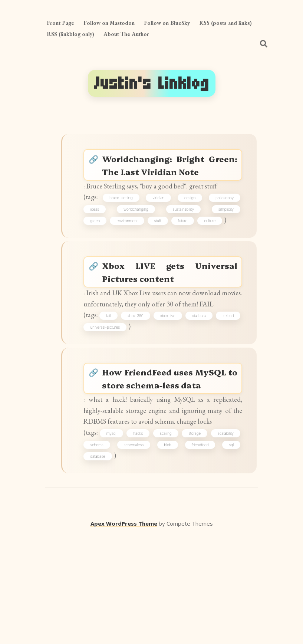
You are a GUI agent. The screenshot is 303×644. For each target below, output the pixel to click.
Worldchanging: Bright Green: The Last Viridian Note (171, 175)
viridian (161, 231)
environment (131, 257)
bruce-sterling (126, 231)
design (190, 231)
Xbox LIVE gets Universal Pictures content (171, 315)
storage (225, 537)
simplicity (223, 244)
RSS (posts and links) (225, 23)
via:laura (224, 378)
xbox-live (188, 378)
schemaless (187, 550)
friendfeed (103, 563)
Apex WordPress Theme (124, 633)
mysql (124, 537)
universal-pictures (137, 391)
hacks (157, 537)
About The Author (126, 34)
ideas (99, 244)
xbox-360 (151, 378)
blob (227, 550)
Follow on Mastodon (109, 23)
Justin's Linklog (152, 83)
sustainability (183, 244)
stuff (162, 257)
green (99, 257)
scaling (190, 537)
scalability (102, 550)
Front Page (60, 23)
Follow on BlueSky (167, 23)
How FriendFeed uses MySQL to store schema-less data (171, 454)
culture (214, 257)
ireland (100, 391)
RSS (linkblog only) (70, 34)
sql (130, 563)
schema (144, 550)
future (187, 257)
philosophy (222, 231)
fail (120, 378)
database (157, 563)
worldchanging (138, 244)
